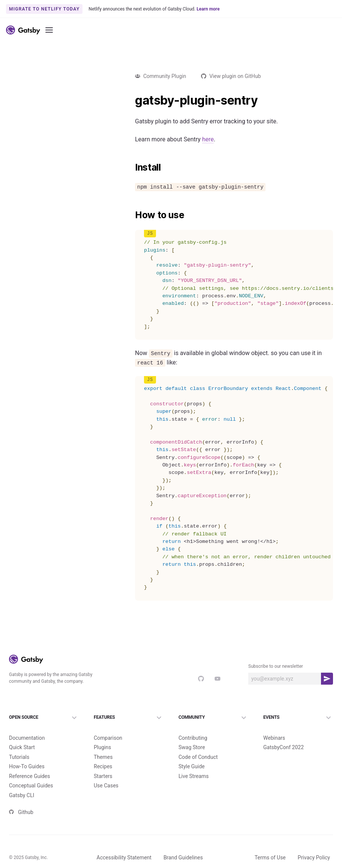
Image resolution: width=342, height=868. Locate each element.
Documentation (27, 738)
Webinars (274, 738)
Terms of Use (270, 858)
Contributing (193, 738)
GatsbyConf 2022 (283, 747)
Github (21, 812)
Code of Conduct (198, 757)
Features (129, 718)
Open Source (44, 718)
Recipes (103, 766)
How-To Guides (27, 766)
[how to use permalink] (131, 215)
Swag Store (192, 747)
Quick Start (22, 747)
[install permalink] (131, 168)
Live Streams (194, 776)
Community (213, 718)
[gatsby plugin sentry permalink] (131, 100)
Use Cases (106, 786)
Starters (103, 776)
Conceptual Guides (31, 786)
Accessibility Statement (124, 858)
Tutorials (19, 757)
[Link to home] (23, 30)
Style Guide (192, 766)
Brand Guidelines (183, 858)
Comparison (108, 738)
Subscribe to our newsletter (276, 666)
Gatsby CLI (22, 795)
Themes (103, 757)
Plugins (102, 747)
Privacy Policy (314, 858)
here (208, 139)
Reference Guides (29, 776)
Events (298, 718)
